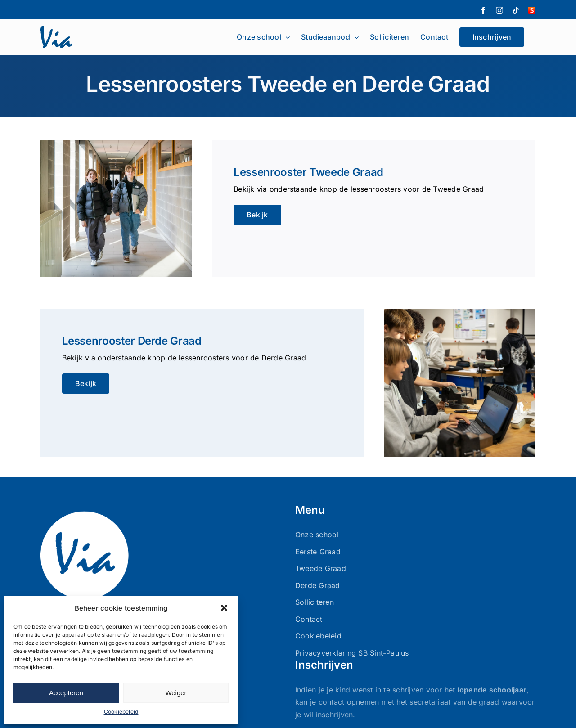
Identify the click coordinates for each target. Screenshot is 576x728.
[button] (224, 608)
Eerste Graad (318, 552)
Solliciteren (315, 602)
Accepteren (66, 693)
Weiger (176, 693)
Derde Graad (318, 585)
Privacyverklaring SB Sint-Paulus (352, 653)
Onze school (317, 535)
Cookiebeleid (121, 712)
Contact (309, 619)
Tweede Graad (321, 568)
